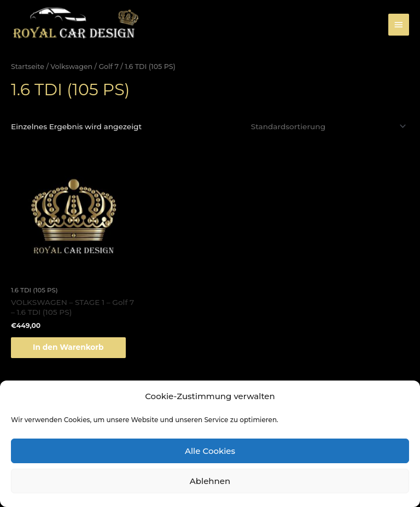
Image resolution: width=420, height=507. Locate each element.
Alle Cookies (210, 451)
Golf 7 (109, 67)
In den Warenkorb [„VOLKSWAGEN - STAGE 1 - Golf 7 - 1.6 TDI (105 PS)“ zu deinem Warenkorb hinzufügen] (68, 347)
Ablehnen (210, 481)
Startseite (28, 67)
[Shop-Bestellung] (327, 126)
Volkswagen (71, 67)
